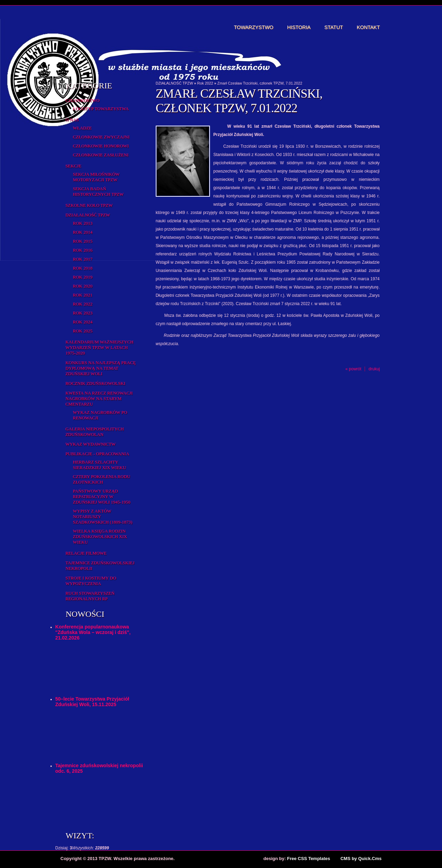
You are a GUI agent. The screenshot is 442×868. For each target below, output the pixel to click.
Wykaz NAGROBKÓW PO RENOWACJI (100, 415)
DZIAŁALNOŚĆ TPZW (88, 215)
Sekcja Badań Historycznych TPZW (98, 191)
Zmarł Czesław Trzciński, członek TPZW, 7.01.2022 (260, 83)
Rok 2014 (83, 232)
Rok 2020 (83, 286)
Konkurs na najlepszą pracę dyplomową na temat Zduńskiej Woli (100, 368)
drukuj (374, 369)
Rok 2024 (83, 322)
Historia (299, 27)
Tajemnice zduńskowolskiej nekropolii (100, 565)
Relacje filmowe (86, 553)
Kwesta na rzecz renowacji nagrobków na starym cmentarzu (99, 398)
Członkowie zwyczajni (101, 137)
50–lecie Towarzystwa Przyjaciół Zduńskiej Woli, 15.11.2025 (92, 702)
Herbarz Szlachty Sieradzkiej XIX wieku (99, 465)
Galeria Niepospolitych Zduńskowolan (94, 432)
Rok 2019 (83, 277)
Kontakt (368, 27)
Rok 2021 (83, 295)
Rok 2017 (83, 259)
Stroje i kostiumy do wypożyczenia (91, 581)
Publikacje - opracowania (97, 454)
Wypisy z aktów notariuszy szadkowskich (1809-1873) (103, 516)
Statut (334, 27)
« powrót (353, 369)
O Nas (72, 120)
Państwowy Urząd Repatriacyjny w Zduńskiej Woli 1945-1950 (102, 496)
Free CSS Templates (309, 859)
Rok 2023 (83, 313)
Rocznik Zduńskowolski (95, 383)
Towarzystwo (253, 27)
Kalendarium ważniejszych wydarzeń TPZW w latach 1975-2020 (99, 347)
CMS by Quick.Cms (361, 859)
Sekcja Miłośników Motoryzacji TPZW (96, 177)
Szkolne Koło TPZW (89, 205)
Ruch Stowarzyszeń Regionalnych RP (90, 596)
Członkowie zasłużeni (101, 155)
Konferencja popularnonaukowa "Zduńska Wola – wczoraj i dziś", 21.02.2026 (93, 632)
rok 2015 (83, 241)
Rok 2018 (83, 268)
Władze (82, 128)
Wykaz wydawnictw (90, 444)
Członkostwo (82, 100)
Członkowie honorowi (101, 146)
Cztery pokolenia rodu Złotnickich (102, 479)
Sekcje (73, 166)
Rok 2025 (83, 331)
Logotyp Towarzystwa (101, 109)
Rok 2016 (83, 250)
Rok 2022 (83, 304)
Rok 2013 (83, 223)
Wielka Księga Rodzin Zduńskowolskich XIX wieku (100, 537)
